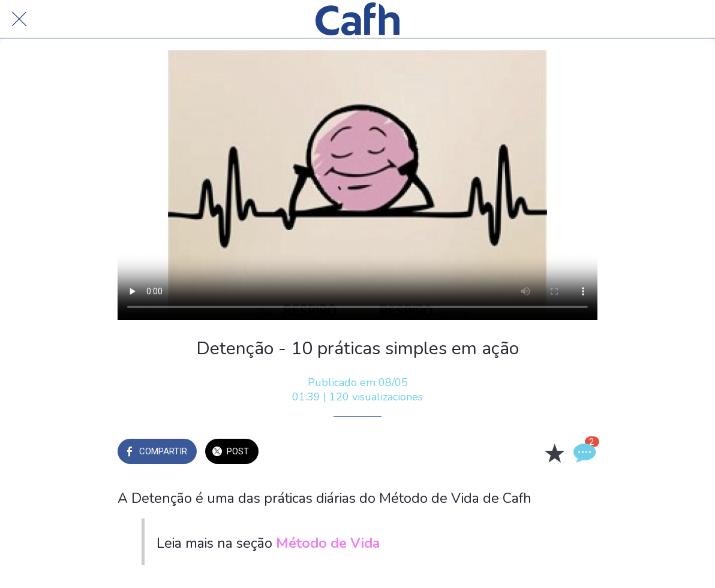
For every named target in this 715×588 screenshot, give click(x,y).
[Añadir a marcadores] (554, 453)
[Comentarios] (583, 453)
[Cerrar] (19, 19)
